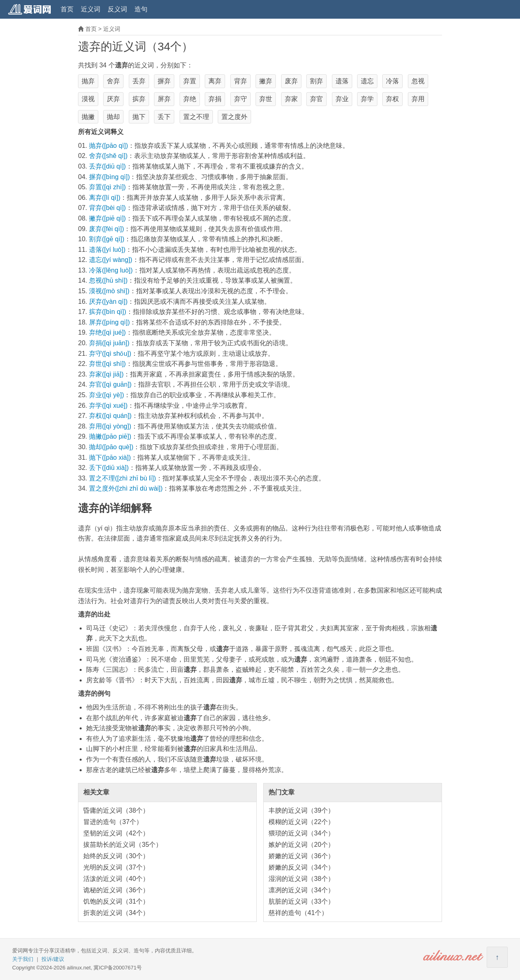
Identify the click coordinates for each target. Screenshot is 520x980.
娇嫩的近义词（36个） (301, 856)
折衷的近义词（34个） (116, 913)
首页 (67, 9)
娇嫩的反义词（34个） (301, 867)
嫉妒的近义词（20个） (301, 845)
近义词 (91, 9)
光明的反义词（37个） (116, 867)
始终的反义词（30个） (116, 856)
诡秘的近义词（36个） (116, 890)
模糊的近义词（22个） (301, 822)
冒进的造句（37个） (113, 822)
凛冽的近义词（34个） (301, 890)
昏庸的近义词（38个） (116, 810)
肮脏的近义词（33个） (301, 901)
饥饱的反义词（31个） (116, 901)
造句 (141, 9)
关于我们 (23, 959)
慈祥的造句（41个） (298, 913)
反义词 (117, 9)
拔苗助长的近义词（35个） (123, 845)
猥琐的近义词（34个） (301, 833)
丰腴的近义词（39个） (301, 810)
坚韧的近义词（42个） (116, 833)
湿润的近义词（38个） (301, 879)
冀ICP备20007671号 (118, 968)
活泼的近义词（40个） (116, 879)
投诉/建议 (53, 959)
